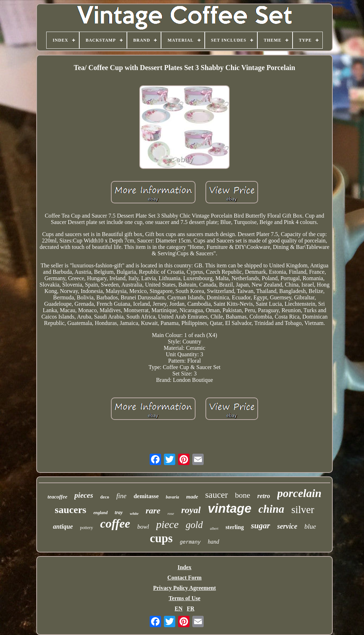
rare (153, 511)
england (101, 513)
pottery (87, 527)
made (192, 497)
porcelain (299, 493)
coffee (115, 524)
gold (194, 525)
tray (119, 513)
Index (184, 567)
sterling (235, 527)
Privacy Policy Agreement (185, 588)
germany (190, 542)
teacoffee (58, 497)
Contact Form (184, 578)
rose (171, 513)
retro (264, 496)
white (134, 513)
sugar (261, 526)
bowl (143, 527)
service (287, 526)
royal (191, 510)
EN (178, 609)
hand (214, 542)
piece (167, 524)
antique (63, 527)
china (271, 509)
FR (190, 609)
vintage (230, 508)
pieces (84, 495)
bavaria (172, 497)
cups (161, 538)
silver (303, 509)
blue (310, 526)
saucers (71, 510)
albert (214, 529)
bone (243, 495)
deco (105, 497)
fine (121, 496)
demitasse (146, 496)
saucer (216, 495)
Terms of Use (184, 598)
